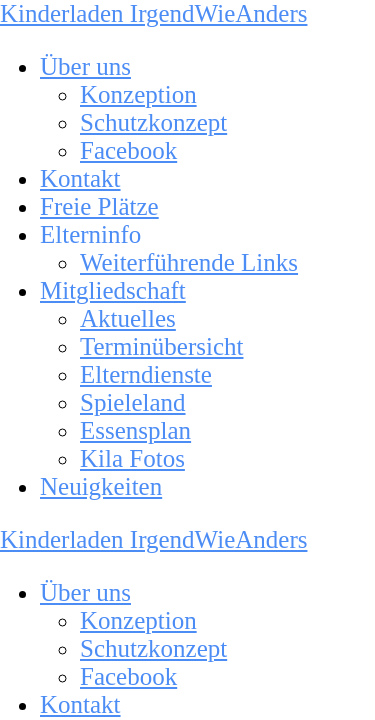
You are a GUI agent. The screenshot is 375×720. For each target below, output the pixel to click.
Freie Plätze (99, 206)
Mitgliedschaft (113, 290)
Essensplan (135, 430)
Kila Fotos (132, 458)
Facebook (128, 150)
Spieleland (133, 402)
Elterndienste (146, 374)
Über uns (85, 66)
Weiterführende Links (189, 262)
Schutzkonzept (153, 122)
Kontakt (80, 178)
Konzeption (138, 94)
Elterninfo (90, 234)
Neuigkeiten (101, 486)
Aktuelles (128, 318)
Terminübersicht (161, 346)
